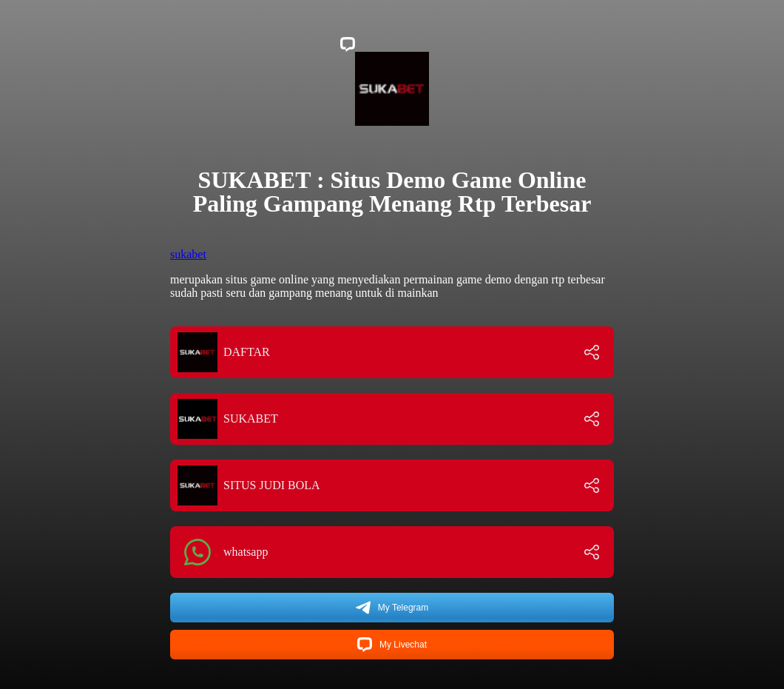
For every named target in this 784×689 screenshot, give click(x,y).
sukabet (188, 254)
